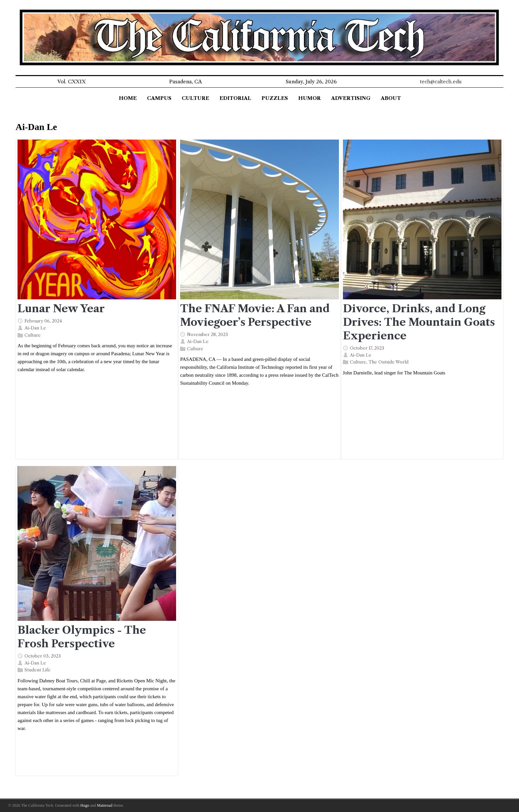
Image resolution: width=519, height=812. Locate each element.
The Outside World (388, 362)
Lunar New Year (61, 309)
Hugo (85, 805)
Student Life (38, 670)
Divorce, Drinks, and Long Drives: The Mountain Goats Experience (419, 322)
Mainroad (105, 805)
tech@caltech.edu (441, 82)
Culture (33, 335)
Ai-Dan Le (35, 328)
